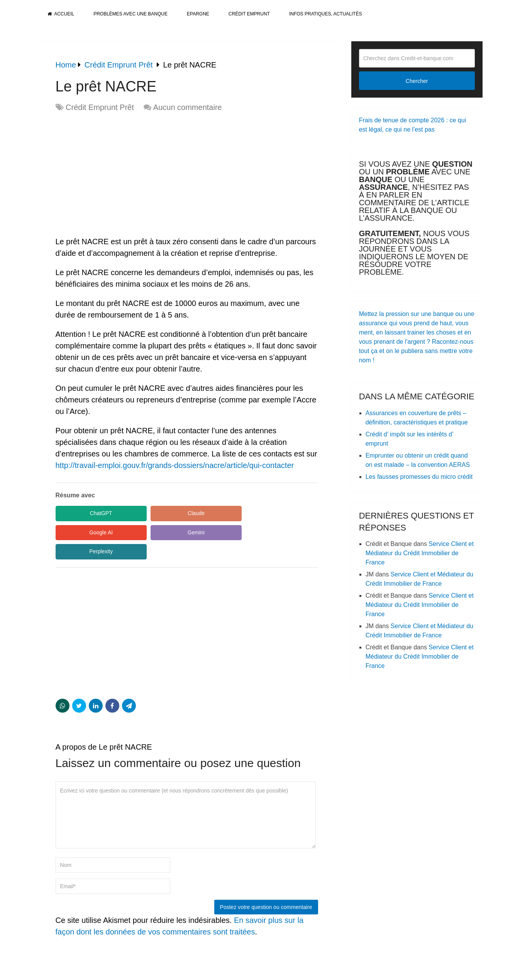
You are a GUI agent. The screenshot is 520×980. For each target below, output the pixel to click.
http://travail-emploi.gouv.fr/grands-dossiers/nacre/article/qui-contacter (175, 465)
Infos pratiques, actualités (325, 14)
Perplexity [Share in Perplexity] (163, 532)
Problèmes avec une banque (130, 14)
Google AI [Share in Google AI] (237, 513)
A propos (412, 969)
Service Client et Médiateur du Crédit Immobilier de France (420, 553)
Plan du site (383, 969)
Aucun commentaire (188, 107)
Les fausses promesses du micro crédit (419, 477)
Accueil (61, 14)
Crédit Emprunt (249, 14)
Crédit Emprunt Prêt (100, 107)
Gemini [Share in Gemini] (90, 532)
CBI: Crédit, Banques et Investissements (86, 969)
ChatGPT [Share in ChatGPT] (90, 513)
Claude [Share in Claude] (163, 513)
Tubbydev (468, 969)
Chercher (417, 81)
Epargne (198, 14)
